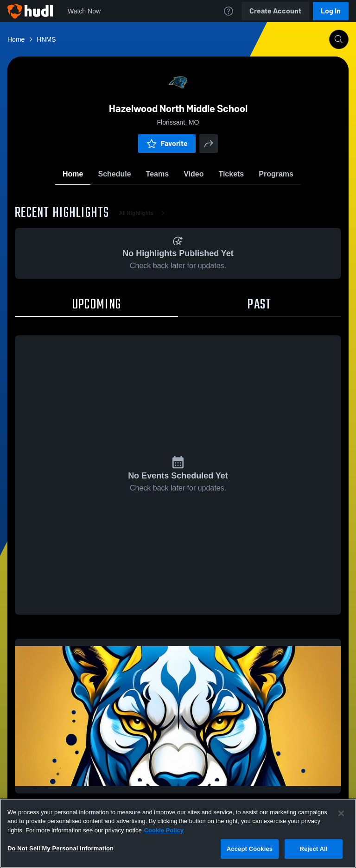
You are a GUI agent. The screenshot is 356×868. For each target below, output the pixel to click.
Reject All (313, 849)
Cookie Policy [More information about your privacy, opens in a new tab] (164, 830)
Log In (331, 11)
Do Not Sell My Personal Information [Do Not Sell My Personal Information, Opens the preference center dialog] (60, 848)
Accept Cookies (250, 849)
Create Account (275, 11)
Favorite (167, 143)
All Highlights (144, 213)
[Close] (341, 813)
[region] (178, 833)
